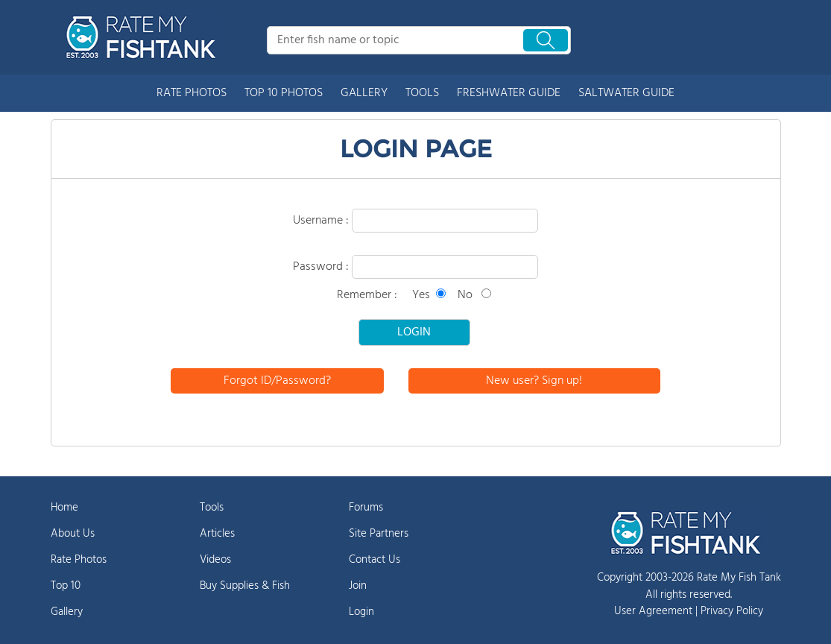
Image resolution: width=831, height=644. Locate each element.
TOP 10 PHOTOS (284, 93)
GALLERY (364, 93)
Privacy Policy (732, 611)
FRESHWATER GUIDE (509, 93)
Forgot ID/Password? (277, 381)
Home (64, 508)
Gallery (67, 612)
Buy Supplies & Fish (245, 586)
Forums (366, 508)
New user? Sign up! (534, 381)
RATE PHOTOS (192, 93)
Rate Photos (79, 560)
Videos (215, 560)
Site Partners (379, 534)
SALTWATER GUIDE (626, 93)
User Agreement (653, 611)
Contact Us (375, 560)
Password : (322, 267)
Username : (322, 221)
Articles (217, 534)
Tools (212, 508)
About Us (73, 534)
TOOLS (422, 93)
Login (361, 612)
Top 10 (66, 586)
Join (358, 586)
